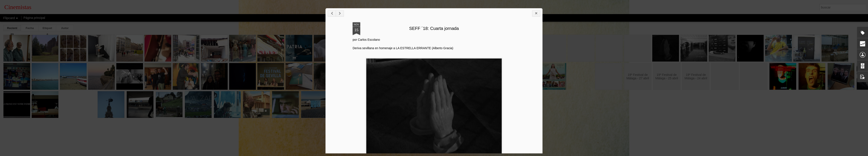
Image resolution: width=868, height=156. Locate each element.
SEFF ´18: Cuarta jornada (440, 29)
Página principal (34, 18)
